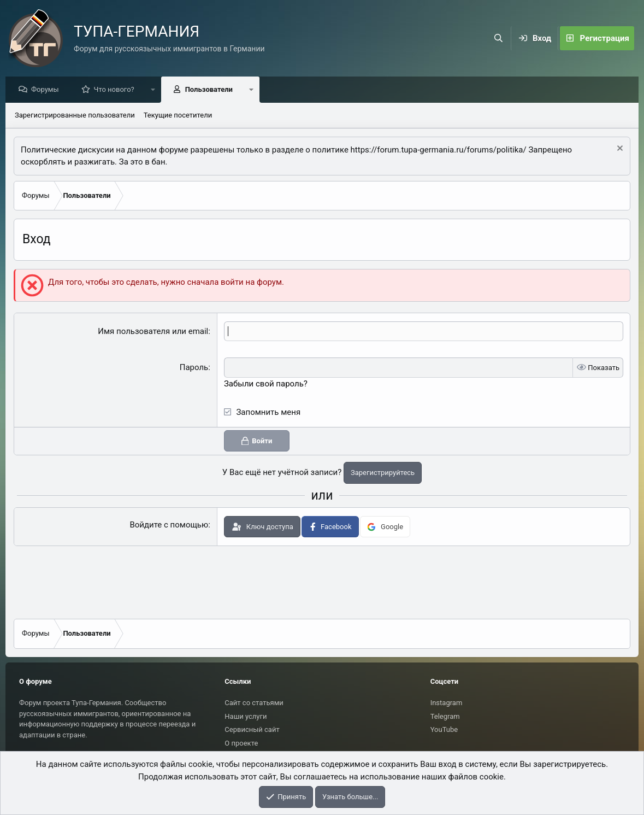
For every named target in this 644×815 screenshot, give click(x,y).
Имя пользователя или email (153, 332)
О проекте (241, 743)
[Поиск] (499, 38)
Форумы (48, 90)
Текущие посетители (178, 116)
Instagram (447, 703)
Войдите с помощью (169, 525)
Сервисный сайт (252, 729)
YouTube (444, 729)
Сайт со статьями (254, 703)
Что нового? (117, 90)
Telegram (445, 716)
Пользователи (212, 90)
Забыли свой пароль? (266, 384)
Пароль (194, 368)
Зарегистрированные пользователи (75, 116)
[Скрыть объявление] (619, 150)
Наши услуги (246, 716)
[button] (156, 90)
